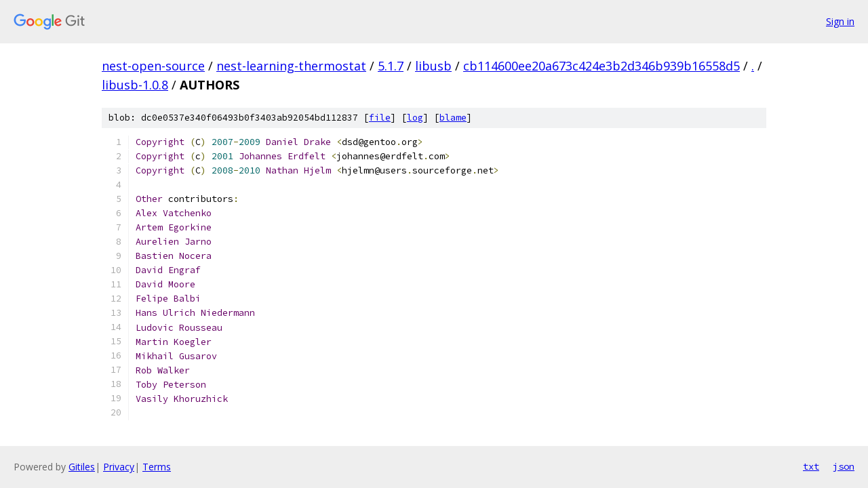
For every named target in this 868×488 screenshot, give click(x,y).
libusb (433, 66)
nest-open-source (153, 66)
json (844, 466)
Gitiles (82, 467)
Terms (157, 467)
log (415, 118)
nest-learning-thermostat (291, 66)
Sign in (840, 21)
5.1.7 (391, 66)
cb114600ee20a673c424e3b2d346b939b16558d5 (601, 66)
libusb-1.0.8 (135, 85)
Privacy (119, 467)
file (380, 118)
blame (453, 118)
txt (811, 466)
